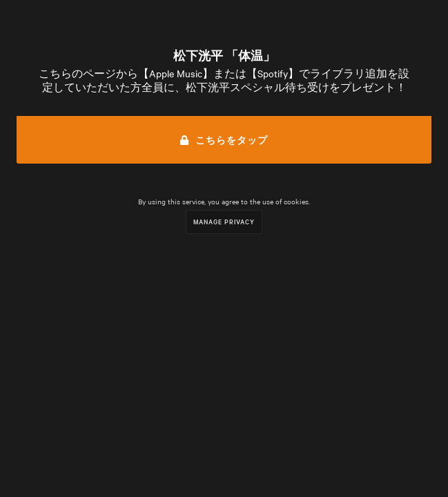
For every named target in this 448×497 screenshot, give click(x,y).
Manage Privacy (224, 221)
